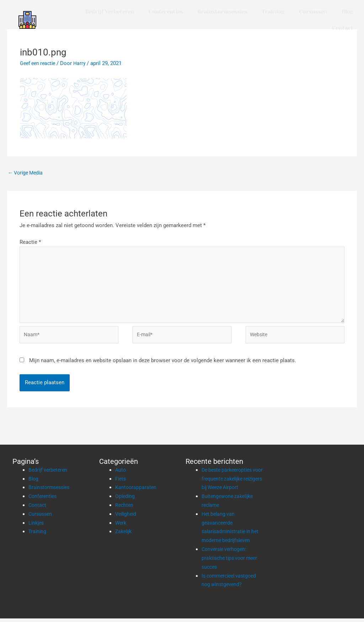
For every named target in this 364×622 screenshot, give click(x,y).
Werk (121, 526)
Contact (343, 28)
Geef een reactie (39, 63)
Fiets (121, 482)
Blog (347, 12)
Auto (121, 474)
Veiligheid (127, 518)
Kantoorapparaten (136, 491)
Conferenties (166, 12)
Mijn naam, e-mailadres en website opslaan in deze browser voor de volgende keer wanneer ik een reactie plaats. (163, 364)
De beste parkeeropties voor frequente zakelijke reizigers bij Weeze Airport (233, 483)
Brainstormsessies (222, 12)
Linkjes (37, 526)
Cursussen (313, 12)
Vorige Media (27, 173)
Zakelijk (125, 535)
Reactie (30, 242)
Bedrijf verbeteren (110, 12)
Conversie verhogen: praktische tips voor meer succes (232, 562)
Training (273, 12)
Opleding (125, 500)
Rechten (125, 509)
